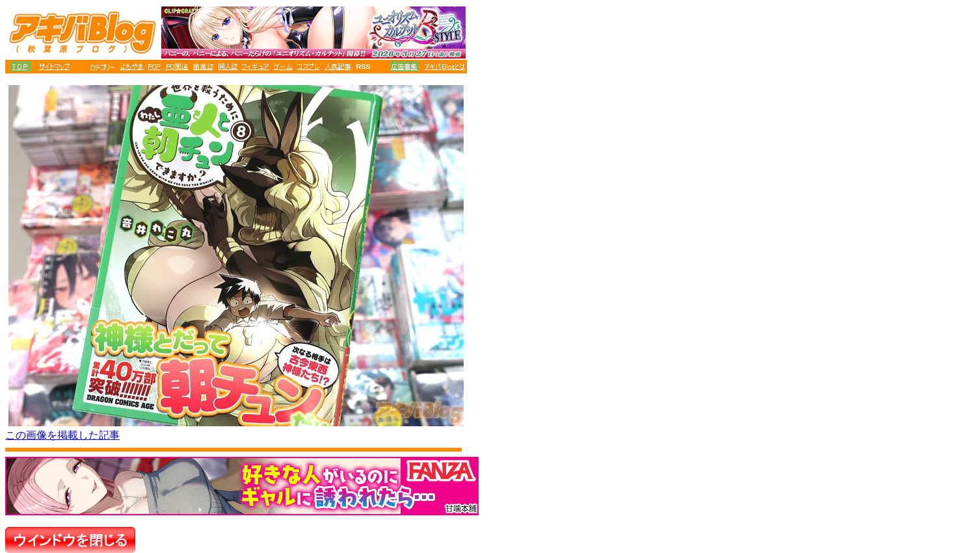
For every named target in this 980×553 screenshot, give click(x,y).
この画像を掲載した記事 (62, 435)
